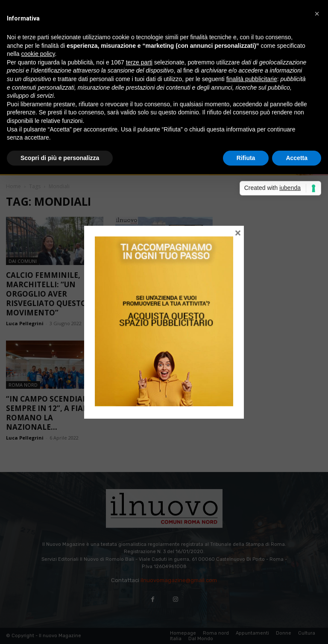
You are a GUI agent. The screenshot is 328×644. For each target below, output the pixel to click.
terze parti (139, 62)
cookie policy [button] (38, 54)
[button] (317, 14)
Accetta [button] (297, 158)
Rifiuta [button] (246, 158)
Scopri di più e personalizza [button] (60, 158)
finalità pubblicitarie (252, 79)
